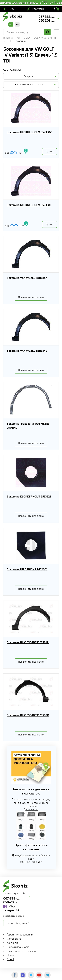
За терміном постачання (29, 85)
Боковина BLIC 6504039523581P (28, 642)
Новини (11, 955)
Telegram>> (11, 910)
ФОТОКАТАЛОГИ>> (31, 862)
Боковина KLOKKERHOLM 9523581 (29, 205)
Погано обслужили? (17, 923)
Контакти (12, 943)
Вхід (12, 9)
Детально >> (31, 809)
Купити (50, 152)
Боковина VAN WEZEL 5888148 (27, 351)
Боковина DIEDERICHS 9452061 (27, 569)
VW (18, 38)
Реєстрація (38, 9)
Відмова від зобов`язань (22, 951)
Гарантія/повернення (20, 935)
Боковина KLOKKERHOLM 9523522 (29, 497)
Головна (8, 38)
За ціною (29, 76)
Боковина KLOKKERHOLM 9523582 (29, 132)
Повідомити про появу (31, 297)
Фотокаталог (15, 939)
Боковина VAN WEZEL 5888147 (27, 278)
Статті (10, 959)
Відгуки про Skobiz (18, 947)
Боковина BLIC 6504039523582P (28, 715)
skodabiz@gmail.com (14, 916)
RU (17, 24)
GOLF (27, 38)
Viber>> (13, 907)
